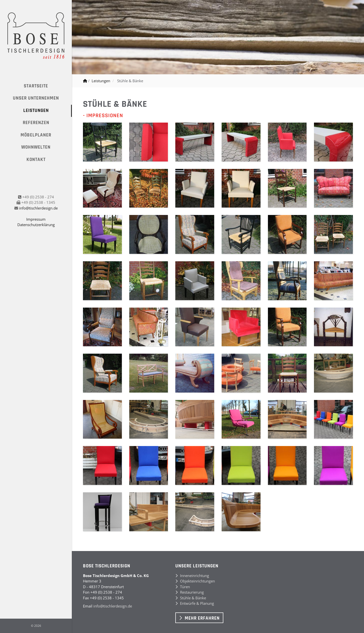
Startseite (36, 86)
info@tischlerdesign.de (38, 208)
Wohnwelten (36, 147)
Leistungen (36, 111)
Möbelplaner (36, 135)
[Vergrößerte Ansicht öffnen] (102, 142)
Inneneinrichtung (195, 576)
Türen (185, 587)
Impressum (36, 219)
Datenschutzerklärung (36, 225)
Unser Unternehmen (36, 98)
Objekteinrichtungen (197, 581)
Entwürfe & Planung (197, 603)
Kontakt (36, 160)
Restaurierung (192, 592)
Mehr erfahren (202, 618)
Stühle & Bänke (130, 81)
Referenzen (36, 123)
